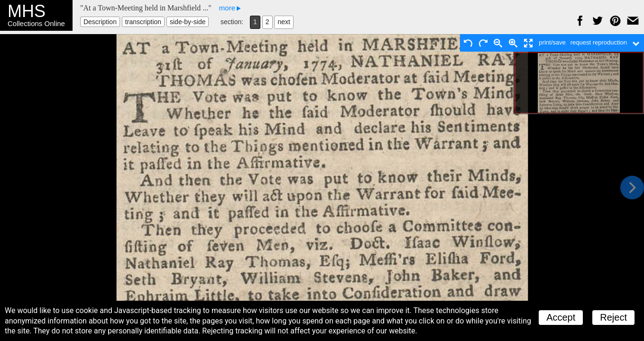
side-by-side (188, 22)
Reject (613, 317)
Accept (561, 317)
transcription (143, 22)
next (284, 22)
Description (100, 22)
